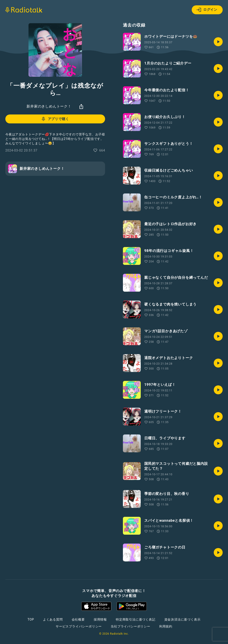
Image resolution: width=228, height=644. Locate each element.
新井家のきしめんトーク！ (49, 106)
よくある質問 (53, 619)
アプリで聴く (55, 119)
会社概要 (78, 619)
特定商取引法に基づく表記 (136, 619)
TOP (31, 619)
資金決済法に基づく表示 (182, 619)
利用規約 (166, 626)
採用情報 (100, 619)
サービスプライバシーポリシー (79, 626)
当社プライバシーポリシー (130, 626)
